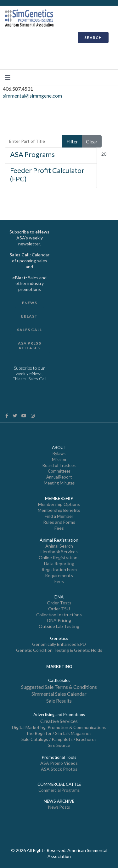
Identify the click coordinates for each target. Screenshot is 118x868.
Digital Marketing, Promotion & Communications (59, 727)
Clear (92, 141)
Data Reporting (59, 563)
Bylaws (59, 453)
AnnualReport (59, 477)
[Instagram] (33, 416)
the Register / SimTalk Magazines (59, 733)
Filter (72, 141)
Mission (59, 459)
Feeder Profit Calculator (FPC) (47, 174)
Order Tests (59, 603)
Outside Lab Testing (59, 626)
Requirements (59, 575)
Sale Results (59, 701)
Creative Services (59, 721)
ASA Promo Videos (59, 763)
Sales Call (29, 330)
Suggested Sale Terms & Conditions (59, 687)
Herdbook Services (59, 552)
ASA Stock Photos (59, 769)
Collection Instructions (59, 615)
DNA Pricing (59, 620)
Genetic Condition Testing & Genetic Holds (59, 650)
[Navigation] (8, 78)
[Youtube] (24, 416)
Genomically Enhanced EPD (59, 644)
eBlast (29, 316)
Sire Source (59, 745)
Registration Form (59, 569)
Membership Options (59, 504)
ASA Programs (32, 154)
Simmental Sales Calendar (59, 694)
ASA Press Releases (30, 346)
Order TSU (59, 609)
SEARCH (93, 38)
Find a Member (59, 516)
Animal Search (59, 546)
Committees (59, 471)
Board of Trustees (59, 465)
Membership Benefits (59, 510)
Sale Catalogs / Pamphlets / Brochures (59, 739)
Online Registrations (59, 557)
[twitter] (15, 416)
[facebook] (7, 416)
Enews (30, 303)
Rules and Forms (59, 522)
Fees (59, 528)
